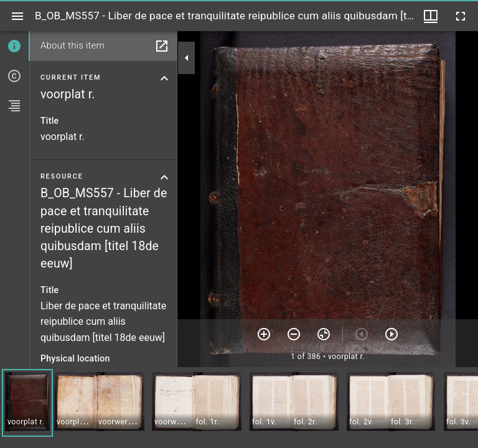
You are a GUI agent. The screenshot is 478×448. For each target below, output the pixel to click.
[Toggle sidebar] (17, 16)
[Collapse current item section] (164, 78)
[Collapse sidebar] (187, 58)
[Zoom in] (264, 334)
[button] (27, 403)
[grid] (239, 408)
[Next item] (391, 334)
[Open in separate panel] (162, 46)
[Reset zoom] (324, 334)
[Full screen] (461, 16)
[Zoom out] (294, 334)
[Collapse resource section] (164, 177)
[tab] (15, 46)
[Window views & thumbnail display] (431, 16)
